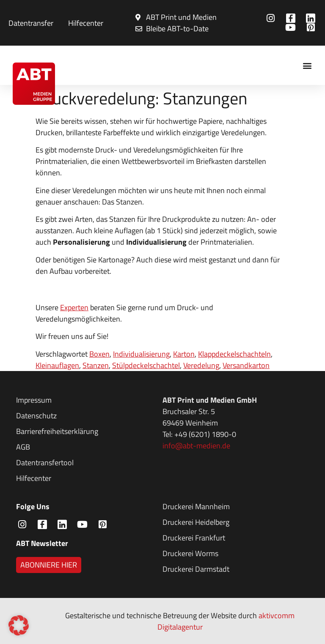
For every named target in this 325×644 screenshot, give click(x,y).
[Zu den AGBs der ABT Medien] (83, 447)
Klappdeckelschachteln (234, 354)
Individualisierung (141, 354)
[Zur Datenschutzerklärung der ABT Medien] (83, 416)
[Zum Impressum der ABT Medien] (83, 400)
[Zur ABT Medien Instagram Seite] (272, 18)
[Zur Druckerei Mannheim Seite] (230, 506)
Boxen (99, 354)
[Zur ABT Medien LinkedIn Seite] (312, 18)
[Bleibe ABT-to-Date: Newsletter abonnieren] (176, 17)
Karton (184, 354)
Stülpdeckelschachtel (146, 365)
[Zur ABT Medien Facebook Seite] (292, 18)
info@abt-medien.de (196, 446)
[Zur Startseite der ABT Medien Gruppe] (34, 84)
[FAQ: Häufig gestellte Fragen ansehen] (85, 23)
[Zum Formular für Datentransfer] (30, 23)
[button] (307, 65)
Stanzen (96, 365)
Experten (74, 307)
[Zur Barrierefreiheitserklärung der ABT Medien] (83, 431)
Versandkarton (246, 365)
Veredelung (201, 365)
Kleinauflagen (57, 365)
